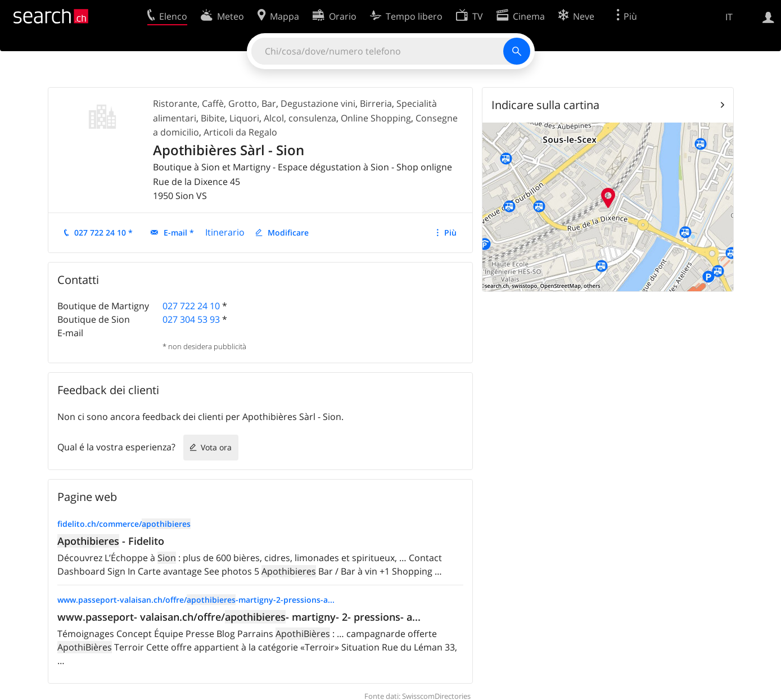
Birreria (376, 103)
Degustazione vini (318, 103)
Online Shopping (376, 118)
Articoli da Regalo (240, 132)
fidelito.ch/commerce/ (124, 524)
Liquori (244, 118)
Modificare (288, 232)
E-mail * (179, 232)
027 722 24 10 (191, 306)
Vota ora (216, 447)
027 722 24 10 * (103, 232)
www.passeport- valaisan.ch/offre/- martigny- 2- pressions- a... (239, 617)
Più (450, 232)
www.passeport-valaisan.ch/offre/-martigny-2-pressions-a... (196, 600)
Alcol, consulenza (300, 118)
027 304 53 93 (191, 319)
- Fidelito (111, 541)
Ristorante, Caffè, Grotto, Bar (215, 103)
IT (729, 17)
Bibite (213, 118)
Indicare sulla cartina (545, 105)
